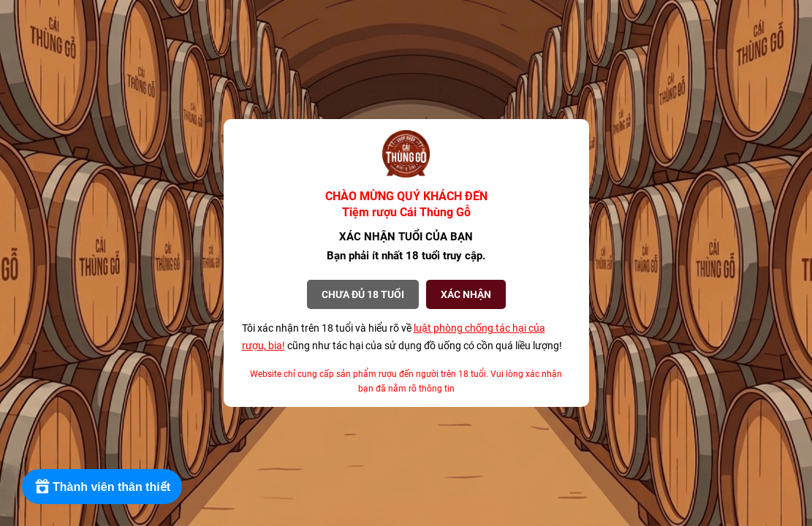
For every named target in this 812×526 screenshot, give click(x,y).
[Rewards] (102, 487)
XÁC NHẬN (466, 294)
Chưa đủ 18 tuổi (363, 294)
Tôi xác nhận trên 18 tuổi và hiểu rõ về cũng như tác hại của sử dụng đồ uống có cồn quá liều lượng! (402, 337)
